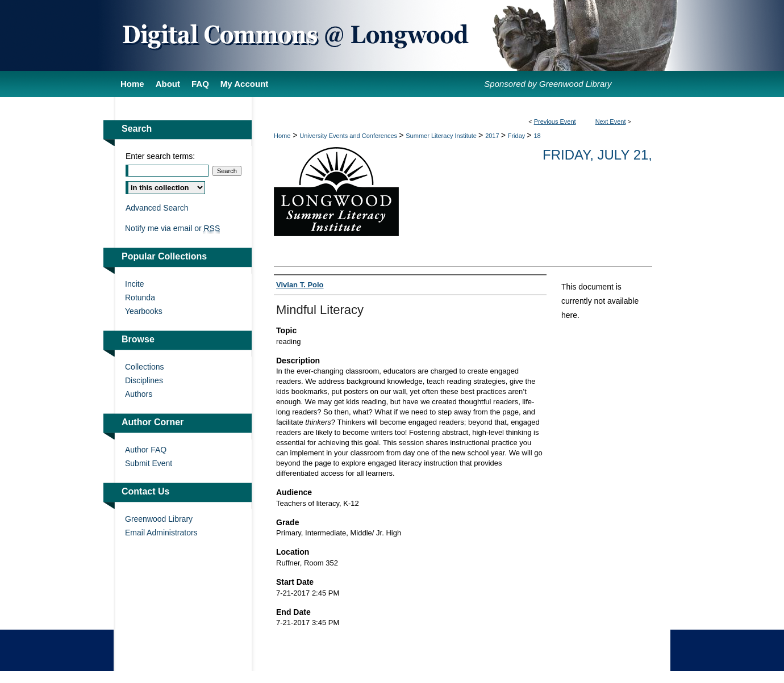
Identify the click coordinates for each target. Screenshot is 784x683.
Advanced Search (157, 208)
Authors (139, 394)
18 (537, 136)
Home (282, 136)
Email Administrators (161, 533)
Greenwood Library (159, 519)
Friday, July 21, (597, 155)
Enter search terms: (160, 156)
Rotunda (140, 297)
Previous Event (555, 121)
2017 (493, 136)
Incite (134, 284)
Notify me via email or (172, 228)
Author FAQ (146, 450)
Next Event (611, 121)
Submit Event (149, 463)
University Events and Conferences (349, 136)
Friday (518, 136)
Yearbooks (144, 311)
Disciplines (144, 380)
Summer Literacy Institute (442, 136)
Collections (144, 367)
